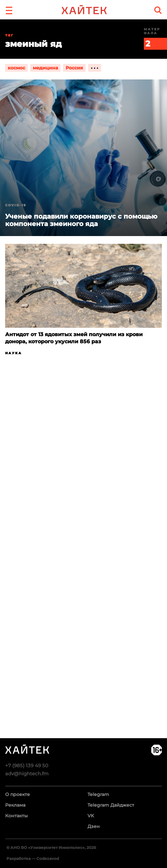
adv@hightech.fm (27, 774)
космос (16, 68)
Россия (74, 68)
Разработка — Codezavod (33, 858)
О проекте (18, 794)
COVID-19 (16, 205)
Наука (14, 353)
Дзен (94, 826)
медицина (45, 68)
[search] (158, 10)
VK (91, 816)
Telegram (98, 794)
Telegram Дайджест (111, 805)
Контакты (16, 816)
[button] (9, 10)
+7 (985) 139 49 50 (27, 765)
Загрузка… (83, 572)
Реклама (15, 805)
